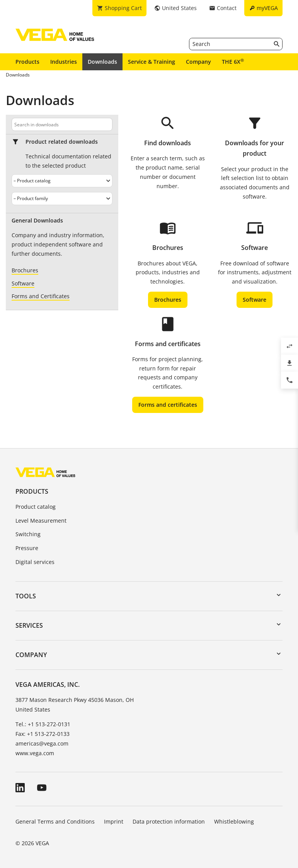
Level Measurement (41, 521)
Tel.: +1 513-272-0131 (43, 724)
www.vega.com (35, 753)
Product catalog (36, 507)
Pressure (27, 548)
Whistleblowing (234, 821)
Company (198, 62)
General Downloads (37, 221)
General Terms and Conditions (55, 821)
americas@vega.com (42, 743)
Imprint (114, 821)
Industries (64, 62)
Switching (28, 534)
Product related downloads (62, 142)
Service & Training (152, 62)
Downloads (102, 62)
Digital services (35, 562)
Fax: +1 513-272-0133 (43, 734)
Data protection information (169, 821)
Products (27, 62)
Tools (26, 596)
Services (29, 625)
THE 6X (233, 61)
